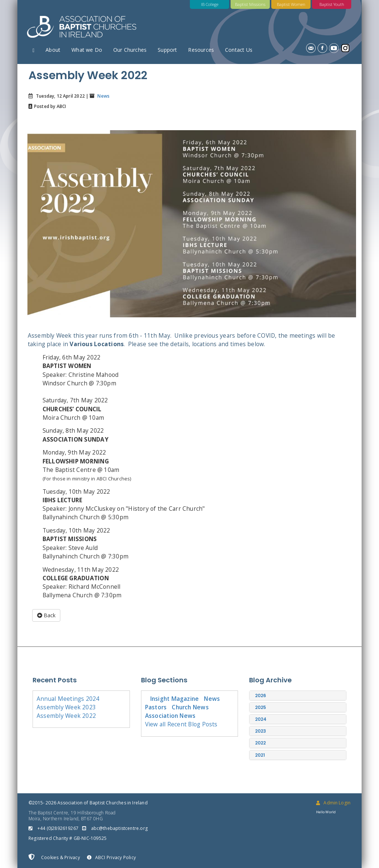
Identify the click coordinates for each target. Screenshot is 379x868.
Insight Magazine (175, 699)
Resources (201, 50)
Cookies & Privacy (54, 857)
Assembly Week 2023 (66, 707)
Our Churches (130, 50)
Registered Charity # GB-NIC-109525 (68, 838)
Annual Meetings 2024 (68, 699)
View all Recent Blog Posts (181, 724)
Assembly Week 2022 (66, 716)
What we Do (87, 50)
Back (46, 615)
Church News (190, 707)
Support (167, 50)
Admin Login (333, 803)
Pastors (156, 707)
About (53, 50)
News (103, 96)
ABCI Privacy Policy (111, 857)
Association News (170, 716)
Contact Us (239, 50)
